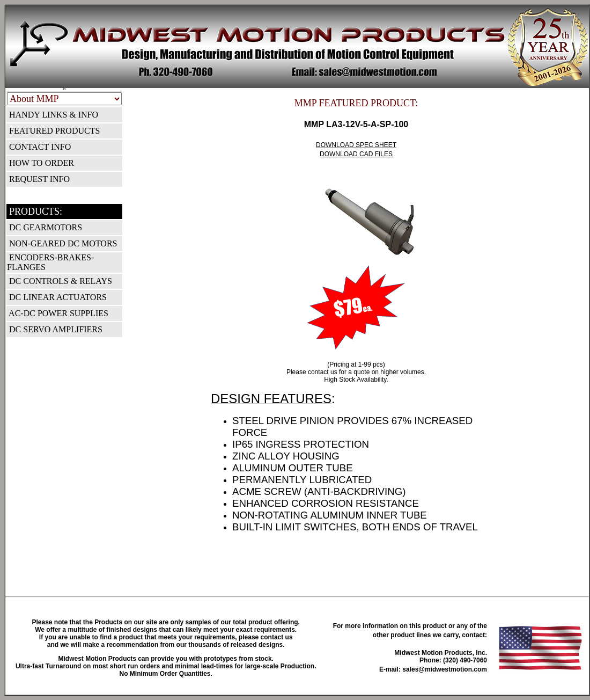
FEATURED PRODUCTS (53, 131)
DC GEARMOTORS (45, 227)
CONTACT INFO (39, 147)
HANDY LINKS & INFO (53, 115)
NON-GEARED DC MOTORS (62, 243)
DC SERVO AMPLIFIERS (55, 329)
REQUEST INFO (38, 179)
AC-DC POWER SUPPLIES (58, 313)
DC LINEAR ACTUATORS (57, 297)
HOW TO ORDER (40, 163)
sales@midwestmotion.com (445, 669)
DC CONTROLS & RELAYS (60, 281)
